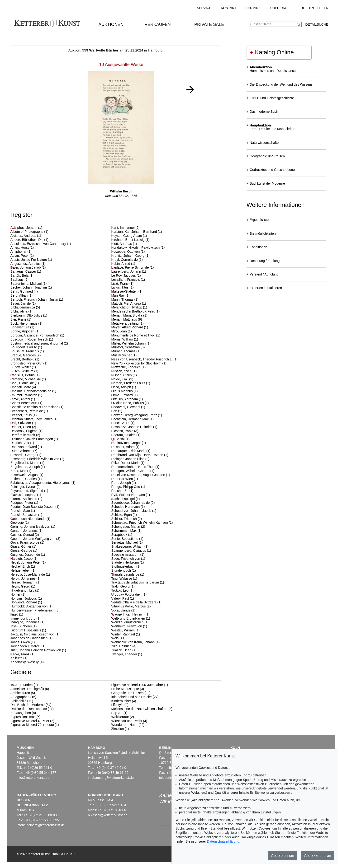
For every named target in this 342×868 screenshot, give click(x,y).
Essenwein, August (25, 475)
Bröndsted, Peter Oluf (27, 363)
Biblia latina (19, 311)
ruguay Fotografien (127, 594)
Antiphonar (19, 252)
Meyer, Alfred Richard (128, 327)
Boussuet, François (25, 351)
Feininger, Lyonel (24, 487)
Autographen (20, 697)
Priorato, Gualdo (124, 435)
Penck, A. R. (121, 423)
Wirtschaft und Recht (127, 721)
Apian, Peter (20, 256)
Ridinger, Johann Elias (128, 459)
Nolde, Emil (120, 379)
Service (204, 8)
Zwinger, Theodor (125, 654)
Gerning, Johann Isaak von (31, 527)
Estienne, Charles (24, 479)
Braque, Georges (24, 355)
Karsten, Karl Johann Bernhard (134, 232)
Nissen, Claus (122, 375)
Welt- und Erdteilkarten (128, 618)
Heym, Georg (21, 586)
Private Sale (209, 24)
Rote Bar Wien (122, 479)
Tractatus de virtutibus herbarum (135, 582)
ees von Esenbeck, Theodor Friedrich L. (142, 359)
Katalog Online (272, 52)
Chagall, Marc (21, 387)
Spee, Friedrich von (126, 559)
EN (311, 8)
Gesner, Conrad (23, 535)
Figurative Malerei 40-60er (30, 721)
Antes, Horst (20, 247)
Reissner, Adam (123, 447)
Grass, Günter (21, 546)
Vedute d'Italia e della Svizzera (134, 602)
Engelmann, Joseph (26, 467)
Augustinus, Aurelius (26, 264)
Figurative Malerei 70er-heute (32, 725)
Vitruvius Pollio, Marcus (129, 606)
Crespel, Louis (21, 415)
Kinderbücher (121, 701)
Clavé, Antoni (21, 399)
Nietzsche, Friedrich (126, 367)
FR (326, 8)
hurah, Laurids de (126, 574)
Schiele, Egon (122, 515)
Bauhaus (17, 280)
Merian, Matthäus (124, 319)
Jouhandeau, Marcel (26, 646)
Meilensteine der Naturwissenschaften (139, 709)
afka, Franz (20, 654)
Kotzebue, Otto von (126, 252)
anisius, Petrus (23, 375)
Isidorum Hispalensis (26, 630)
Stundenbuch (121, 570)
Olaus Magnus (122, 391)
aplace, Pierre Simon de (130, 267)
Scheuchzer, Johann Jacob (132, 511)
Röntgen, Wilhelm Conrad (131, 471)
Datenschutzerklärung (223, 841)
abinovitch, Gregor (126, 443)
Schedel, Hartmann (126, 507)
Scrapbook (120, 535)
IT (319, 8)
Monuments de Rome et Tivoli (134, 335)
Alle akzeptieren (318, 856)
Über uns (279, 8)
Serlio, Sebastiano (125, 539)
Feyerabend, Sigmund (27, 491)
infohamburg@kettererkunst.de (111, 778)
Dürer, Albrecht (22, 451)
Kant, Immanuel (123, 228)
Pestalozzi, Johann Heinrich (132, 427)
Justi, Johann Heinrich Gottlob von (36, 650)
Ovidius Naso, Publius (128, 403)
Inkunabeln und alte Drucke (131, 697)
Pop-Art (117, 713)
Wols (115, 638)
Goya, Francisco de (25, 542)
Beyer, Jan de (21, 303)
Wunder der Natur (124, 725)
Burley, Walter (21, 367)
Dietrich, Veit (20, 443)
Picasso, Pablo (123, 431)
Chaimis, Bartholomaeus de (31, 391)
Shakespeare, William (128, 546)
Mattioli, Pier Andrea (126, 303)
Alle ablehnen (283, 856)
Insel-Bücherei (21, 626)
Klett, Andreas (122, 244)
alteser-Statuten (125, 291)
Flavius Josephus (24, 495)
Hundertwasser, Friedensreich (33, 610)
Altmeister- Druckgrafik (27, 689)
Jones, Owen (21, 642)
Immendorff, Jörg (23, 618)
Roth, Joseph (121, 483)
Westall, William (123, 630)
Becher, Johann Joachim (29, 287)
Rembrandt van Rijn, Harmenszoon (138, 455)
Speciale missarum (126, 555)
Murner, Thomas (124, 351)
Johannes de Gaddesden (29, 638)
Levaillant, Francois (126, 280)
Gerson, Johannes (24, 531)
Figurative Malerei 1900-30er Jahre (137, 685)
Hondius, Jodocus (24, 598)
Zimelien (117, 729)
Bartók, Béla (20, 275)
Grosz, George (22, 551)
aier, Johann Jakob (26, 267)
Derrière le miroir (23, 435)
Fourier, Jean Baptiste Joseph (33, 507)
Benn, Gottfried (22, 291)
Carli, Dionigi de (23, 383)
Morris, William (123, 339)
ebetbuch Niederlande (28, 519)
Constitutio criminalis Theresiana (35, 407)
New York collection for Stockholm (137, 363)
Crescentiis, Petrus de (27, 411)
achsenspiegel (123, 499)
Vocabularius (121, 610)
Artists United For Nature (29, 260)
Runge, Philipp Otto (126, 487)
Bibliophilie (18, 701)
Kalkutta (17, 658)
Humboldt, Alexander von (29, 606)
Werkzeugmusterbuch (128, 622)
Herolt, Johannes (24, 579)
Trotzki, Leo (120, 590)
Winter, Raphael (123, 634)
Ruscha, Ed (120, 491)
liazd (15, 614)
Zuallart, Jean (122, 650)
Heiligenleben (21, 570)
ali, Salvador (21, 423)
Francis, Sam (21, 511)
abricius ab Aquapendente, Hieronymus (41, 483)
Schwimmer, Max (124, 531)
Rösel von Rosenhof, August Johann (138, 475)
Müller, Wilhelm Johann (129, 343)
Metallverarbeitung (125, 323)
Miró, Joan (119, 331)
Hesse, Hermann (23, 582)
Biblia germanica (23, 307)
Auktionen (111, 24)
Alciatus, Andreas (24, 236)
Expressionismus (23, 717)
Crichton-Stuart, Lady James (32, 419)
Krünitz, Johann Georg (128, 256)
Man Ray (118, 295)
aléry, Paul (120, 598)
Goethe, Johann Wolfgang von (33, 539)
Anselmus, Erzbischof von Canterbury (39, 244)
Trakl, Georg (121, 586)
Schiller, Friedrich (124, 519)
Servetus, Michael (125, 542)
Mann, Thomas (123, 299)
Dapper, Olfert (21, 427)
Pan (115, 411)
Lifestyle (117, 705)
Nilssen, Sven (122, 371)
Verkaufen (158, 24)
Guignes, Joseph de (26, 555)
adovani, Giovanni (126, 407)
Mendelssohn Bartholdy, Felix (133, 311)
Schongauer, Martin (126, 527)
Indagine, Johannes (25, 622)
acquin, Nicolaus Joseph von (33, 634)
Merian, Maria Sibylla (127, 315)
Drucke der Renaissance (29, 709)
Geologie (18, 523)
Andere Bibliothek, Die (27, 240)
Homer (16, 594)
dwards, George (24, 455)
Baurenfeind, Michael (26, 284)
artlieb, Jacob (22, 559)
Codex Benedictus (24, 403)
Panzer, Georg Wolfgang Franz (135, 415)
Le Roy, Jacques (124, 275)
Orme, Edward (122, 395)
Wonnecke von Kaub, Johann (133, 642)
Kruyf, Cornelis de (125, 260)
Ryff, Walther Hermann (128, 495)
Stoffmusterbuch (124, 566)
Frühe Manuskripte (125, 689)
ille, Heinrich (122, 646)
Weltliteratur (120, 717)
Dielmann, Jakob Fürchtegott (32, 439)
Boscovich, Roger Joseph (30, 339)
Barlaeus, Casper (24, 271)
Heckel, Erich (21, 566)
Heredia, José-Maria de (28, 574)
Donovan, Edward (24, 447)
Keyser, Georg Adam (127, 236)
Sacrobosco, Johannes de (131, 503)
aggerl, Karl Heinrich (128, 614)
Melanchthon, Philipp (127, 307)
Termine (253, 8)
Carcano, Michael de (26, 379)
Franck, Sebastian (24, 515)
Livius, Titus (120, 287)
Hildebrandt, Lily (23, 590)
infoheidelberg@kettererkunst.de (41, 825)
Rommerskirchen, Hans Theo (133, 467)
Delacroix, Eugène (24, 431)
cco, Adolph (121, 387)
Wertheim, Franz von (127, 626)
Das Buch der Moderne (28, 705)
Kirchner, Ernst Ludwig (128, 240)
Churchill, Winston (24, 395)
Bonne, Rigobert (23, 331)
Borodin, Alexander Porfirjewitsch (35, 335)
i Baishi (118, 439)
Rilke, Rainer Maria (126, 463)
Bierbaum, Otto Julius (27, 315)
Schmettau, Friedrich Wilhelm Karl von (140, 523)
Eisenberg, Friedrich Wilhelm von (35, 459)
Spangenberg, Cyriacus (129, 551)
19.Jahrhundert (22, 685)
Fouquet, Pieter (22, 503)
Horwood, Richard (24, 602)
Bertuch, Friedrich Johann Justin (35, 299)
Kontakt (229, 8)
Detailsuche (317, 24)
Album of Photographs (27, 232)
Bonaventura (20, 327)
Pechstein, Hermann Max (130, 419)
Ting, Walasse (122, 579)
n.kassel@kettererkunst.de (108, 815)
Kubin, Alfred (121, 264)
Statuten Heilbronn (125, 562)
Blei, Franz (19, 319)
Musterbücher (122, 355)
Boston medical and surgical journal (37, 343)
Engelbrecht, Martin (25, 463)
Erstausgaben (21, 713)
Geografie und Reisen (127, 693)
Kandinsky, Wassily (25, 662)
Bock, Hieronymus (24, 323)
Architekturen (20, 693)
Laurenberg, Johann (126, 271)
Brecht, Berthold (23, 359)
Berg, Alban (19, 295)
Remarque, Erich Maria (129, 451)
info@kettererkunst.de (33, 778)
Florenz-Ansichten (24, 499)
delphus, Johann (24, 228)
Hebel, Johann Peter (26, 562)
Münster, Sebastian (126, 347)
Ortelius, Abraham (125, 399)
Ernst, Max (19, 471)
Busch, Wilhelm (22, 371)
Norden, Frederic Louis (128, 383)
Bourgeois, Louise (24, 347)
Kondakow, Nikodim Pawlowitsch (136, 247)
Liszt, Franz (120, 284)
